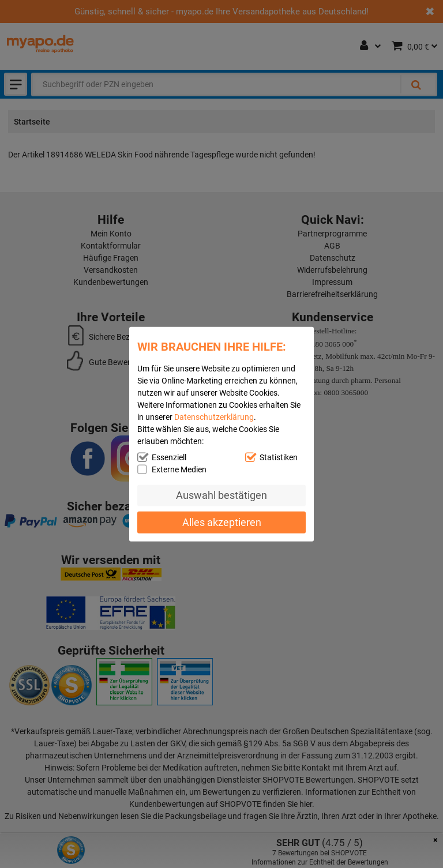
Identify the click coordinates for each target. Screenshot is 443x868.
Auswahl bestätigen (221, 495)
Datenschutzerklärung (214, 416)
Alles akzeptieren (222, 522)
